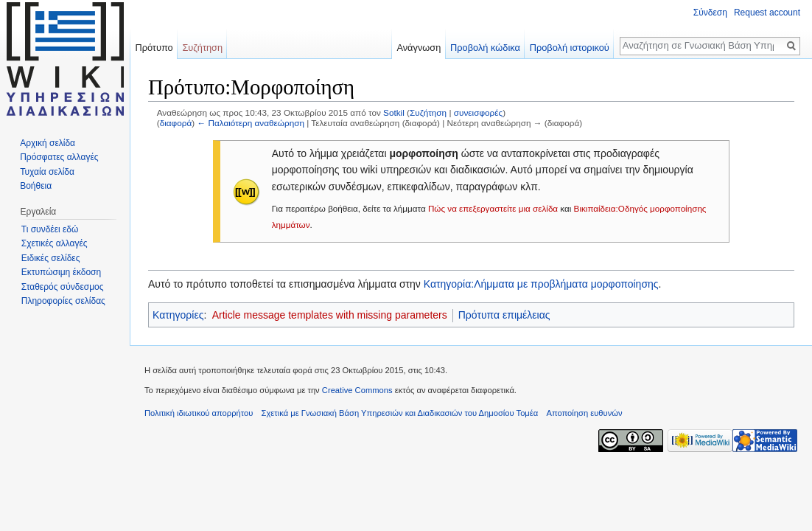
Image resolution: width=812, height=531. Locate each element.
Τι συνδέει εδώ (50, 229)
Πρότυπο (154, 48)
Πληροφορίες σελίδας (63, 301)
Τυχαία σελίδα (47, 172)
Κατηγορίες (178, 315)
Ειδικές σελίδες (51, 258)
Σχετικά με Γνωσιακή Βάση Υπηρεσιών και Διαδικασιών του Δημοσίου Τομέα (400, 413)
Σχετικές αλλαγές (55, 243)
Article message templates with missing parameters (330, 315)
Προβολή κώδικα (485, 48)
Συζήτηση (428, 112)
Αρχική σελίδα (48, 143)
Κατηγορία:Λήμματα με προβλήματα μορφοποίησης (541, 284)
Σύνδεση (710, 13)
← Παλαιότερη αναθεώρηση (251, 123)
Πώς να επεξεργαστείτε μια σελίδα (493, 208)
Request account (767, 13)
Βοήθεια (36, 186)
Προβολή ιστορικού (570, 48)
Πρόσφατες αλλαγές (59, 157)
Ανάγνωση (419, 48)
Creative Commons (357, 390)
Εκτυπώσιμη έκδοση (61, 272)
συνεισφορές (478, 112)
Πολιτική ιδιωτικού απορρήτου (199, 413)
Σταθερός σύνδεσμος (63, 287)
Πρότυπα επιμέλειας (504, 315)
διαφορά (176, 123)
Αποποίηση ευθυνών (584, 413)
